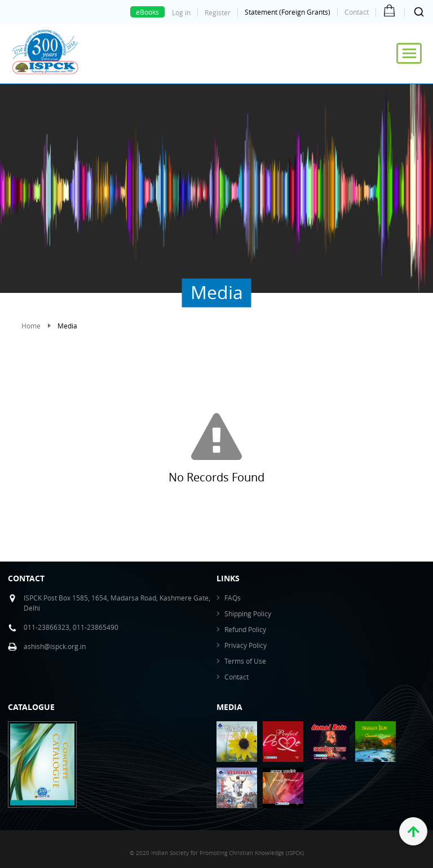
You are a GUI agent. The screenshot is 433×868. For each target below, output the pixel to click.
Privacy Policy (246, 645)
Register (218, 12)
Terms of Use (245, 661)
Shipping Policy (248, 613)
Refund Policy (245, 629)
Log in (181, 12)
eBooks (147, 12)
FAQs (233, 598)
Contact (357, 12)
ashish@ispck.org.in (55, 646)
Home (31, 326)
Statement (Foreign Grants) (288, 12)
